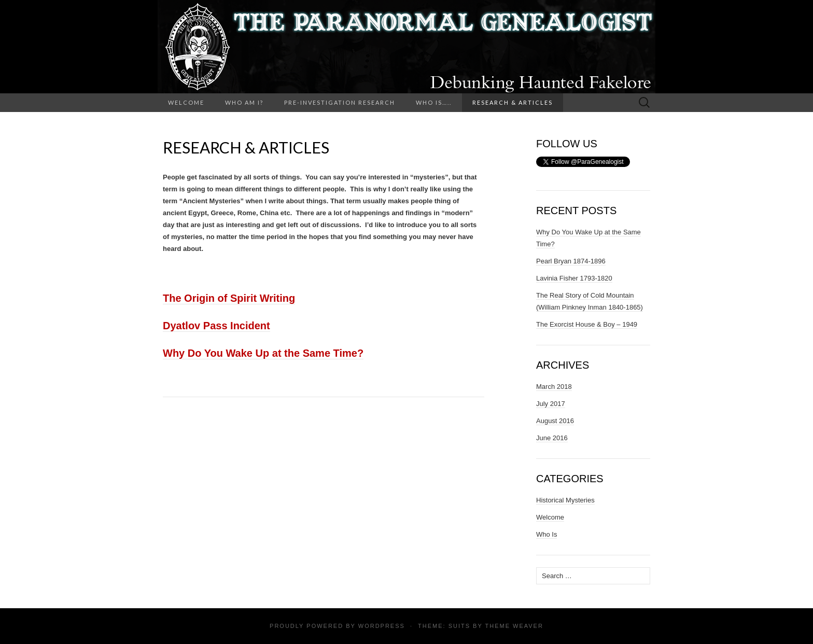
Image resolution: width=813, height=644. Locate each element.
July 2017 (551, 404)
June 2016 (552, 438)
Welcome (186, 102)
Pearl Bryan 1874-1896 (571, 261)
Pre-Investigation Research (340, 102)
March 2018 (554, 387)
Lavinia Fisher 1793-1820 (574, 278)
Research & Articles (513, 102)
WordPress (382, 626)
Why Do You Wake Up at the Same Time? (263, 353)
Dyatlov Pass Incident (216, 326)
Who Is (546, 534)
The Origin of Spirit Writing (229, 298)
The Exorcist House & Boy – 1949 (587, 324)
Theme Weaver (514, 626)
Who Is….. (434, 102)
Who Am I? (244, 102)
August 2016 (555, 421)
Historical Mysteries (565, 500)
